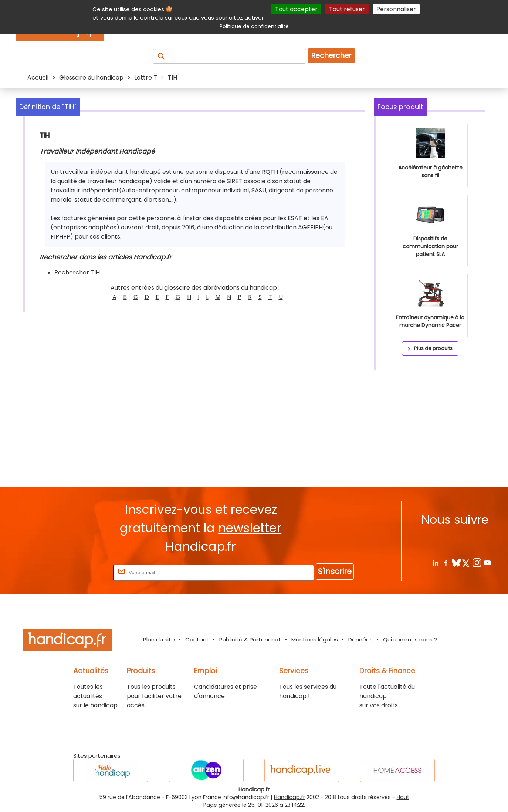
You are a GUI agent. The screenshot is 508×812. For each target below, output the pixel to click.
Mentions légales (315, 639)
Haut (403, 797)
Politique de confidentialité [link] (254, 26)
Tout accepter (296, 9)
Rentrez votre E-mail (82, 572)
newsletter (250, 528)
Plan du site (159, 639)
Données (360, 639)
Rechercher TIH (77, 272)
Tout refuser (347, 9)
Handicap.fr (289, 797)
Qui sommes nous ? (410, 639)
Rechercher (331, 56)
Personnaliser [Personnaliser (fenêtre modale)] (396, 9)
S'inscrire (335, 571)
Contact (197, 639)
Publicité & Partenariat (250, 639)
